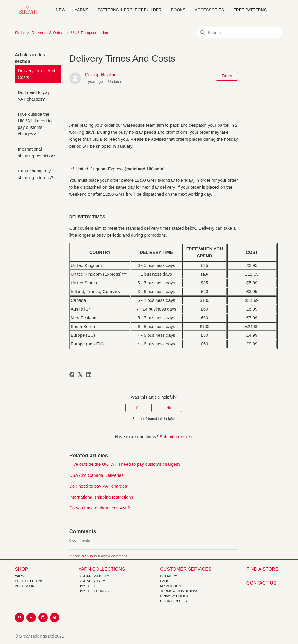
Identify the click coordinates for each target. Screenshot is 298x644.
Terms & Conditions (179, 591)
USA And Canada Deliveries (96, 475)
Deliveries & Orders (48, 33)
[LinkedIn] (89, 374)
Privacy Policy (174, 596)
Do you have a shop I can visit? (100, 508)
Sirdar (20, 33)
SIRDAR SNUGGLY (94, 576)
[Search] (240, 33)
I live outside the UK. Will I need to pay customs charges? (35, 124)
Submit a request (176, 437)
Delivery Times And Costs (36, 74)
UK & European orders (90, 33)
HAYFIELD (87, 586)
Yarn (19, 576)
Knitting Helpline (101, 75)
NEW (61, 10)
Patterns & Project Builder (130, 10)
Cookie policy (174, 601)
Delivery (169, 576)
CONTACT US (261, 583)
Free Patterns (250, 10)
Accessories (209, 10)
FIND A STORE (262, 569)
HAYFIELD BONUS (93, 591)
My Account (172, 586)
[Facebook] (72, 374)
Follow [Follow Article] (227, 76)
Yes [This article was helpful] (139, 408)
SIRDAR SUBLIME (93, 581)
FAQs (165, 581)
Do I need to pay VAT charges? (34, 96)
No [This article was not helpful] (169, 408)
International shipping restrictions (37, 152)
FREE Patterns (29, 581)
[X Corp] (80, 374)
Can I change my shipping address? (36, 174)
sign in (87, 556)
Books (178, 10)
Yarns (82, 10)
